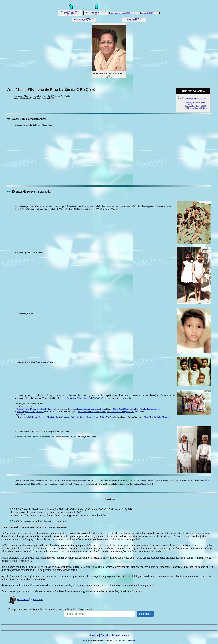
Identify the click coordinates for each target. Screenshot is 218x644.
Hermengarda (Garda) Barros (30, 412)
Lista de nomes (120, 635)
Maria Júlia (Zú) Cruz (104, 417)
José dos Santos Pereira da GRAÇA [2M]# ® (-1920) (70, 13)
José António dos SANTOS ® (122, 13)
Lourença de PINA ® (147, 13)
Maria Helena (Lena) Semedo (120, 412)
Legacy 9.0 (121, 640)
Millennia (131, 640)
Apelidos (105, 635)
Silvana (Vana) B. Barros (28, 409)
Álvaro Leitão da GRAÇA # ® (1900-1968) (84, 20)
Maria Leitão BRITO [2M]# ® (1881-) (96, 13)
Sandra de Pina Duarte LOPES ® (196, 106)
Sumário (94, 635)
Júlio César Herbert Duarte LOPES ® (193, 99)
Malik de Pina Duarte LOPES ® (196, 108)
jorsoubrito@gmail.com (25, 599)
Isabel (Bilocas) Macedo (35, 417)
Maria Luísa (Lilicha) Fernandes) (86, 409)
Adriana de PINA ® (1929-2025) (134, 20)
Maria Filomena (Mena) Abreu (92, 412)
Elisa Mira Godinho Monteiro (157, 417)
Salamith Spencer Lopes (82, 417)
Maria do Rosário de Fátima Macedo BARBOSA (80, 398)
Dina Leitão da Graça (50, 409)
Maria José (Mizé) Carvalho (126, 409)
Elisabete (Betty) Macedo (58, 417)
